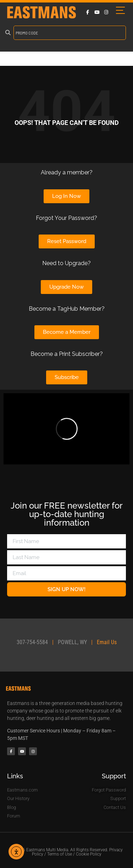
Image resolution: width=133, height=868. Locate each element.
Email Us (107, 642)
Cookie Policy (89, 854)
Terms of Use (60, 854)
